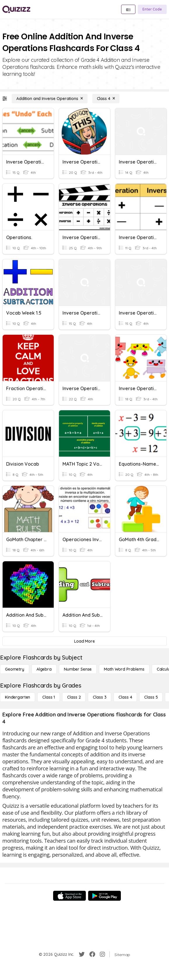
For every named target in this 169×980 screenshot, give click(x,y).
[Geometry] (15, 669)
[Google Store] (104, 896)
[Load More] (84, 641)
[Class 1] (49, 697)
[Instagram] (102, 954)
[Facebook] (92, 954)
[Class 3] (100, 697)
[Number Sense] (78, 669)
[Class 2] (74, 697)
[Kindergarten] (18, 697)
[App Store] (69, 896)
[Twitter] (82, 954)
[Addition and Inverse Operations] (50, 99)
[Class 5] (151, 697)
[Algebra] (44, 669)
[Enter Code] (152, 9)
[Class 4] (106, 99)
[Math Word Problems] (124, 669)
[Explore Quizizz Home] (16, 9)
